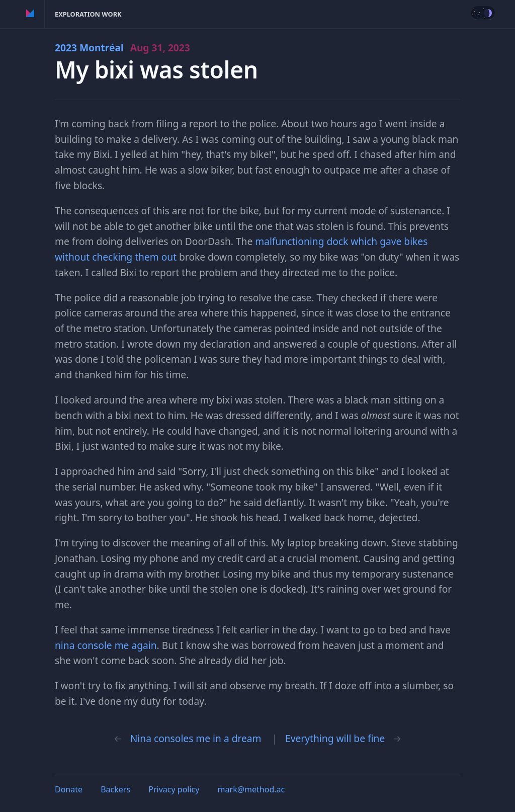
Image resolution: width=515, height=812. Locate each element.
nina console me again (106, 645)
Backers (115, 789)
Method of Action (30, 14)
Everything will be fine (335, 738)
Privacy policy (174, 789)
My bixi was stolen (156, 70)
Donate (69, 789)
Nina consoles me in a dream (196, 738)
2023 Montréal (122, 48)
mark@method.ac (251, 789)
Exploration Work (88, 14)
